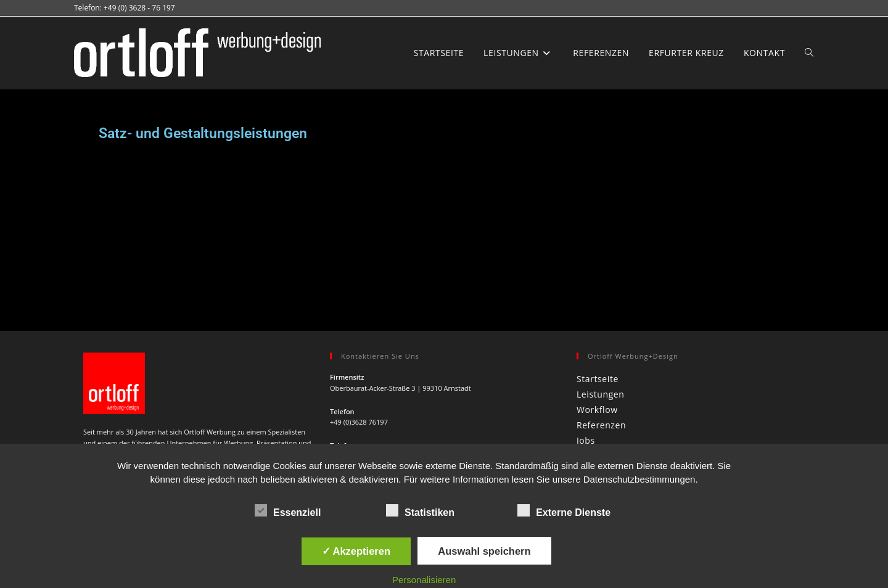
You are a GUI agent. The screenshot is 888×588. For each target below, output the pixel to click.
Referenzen (601, 272)
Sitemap (809, 421)
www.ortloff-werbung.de (368, 371)
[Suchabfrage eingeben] (691, 354)
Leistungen (601, 241)
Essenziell (288, 510)
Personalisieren (424, 580)
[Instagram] (126, 373)
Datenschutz (740, 421)
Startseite (598, 225)
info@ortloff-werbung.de (369, 337)
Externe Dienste (564, 510)
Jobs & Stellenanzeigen (619, 421)
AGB (779, 421)
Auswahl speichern (484, 551)
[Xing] (154, 373)
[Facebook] (97, 373)
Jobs (586, 287)
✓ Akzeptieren (356, 551)
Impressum (689, 421)
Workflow (597, 256)
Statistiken (420, 510)
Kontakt (594, 302)
